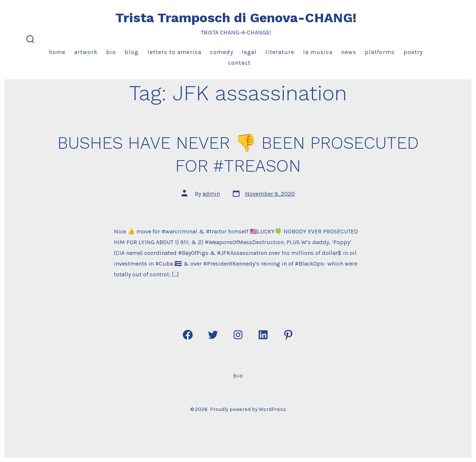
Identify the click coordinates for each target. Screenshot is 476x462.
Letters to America (174, 52)
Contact (239, 63)
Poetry (413, 52)
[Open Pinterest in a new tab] (288, 335)
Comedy (222, 52)
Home (57, 52)
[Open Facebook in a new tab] (188, 335)
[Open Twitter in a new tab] (213, 335)
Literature (280, 52)
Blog (132, 52)
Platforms (380, 52)
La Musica (318, 52)
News (349, 52)
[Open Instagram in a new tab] (238, 335)
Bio (111, 52)
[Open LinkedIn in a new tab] (263, 335)
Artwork (86, 52)
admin (211, 194)
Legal (249, 52)
